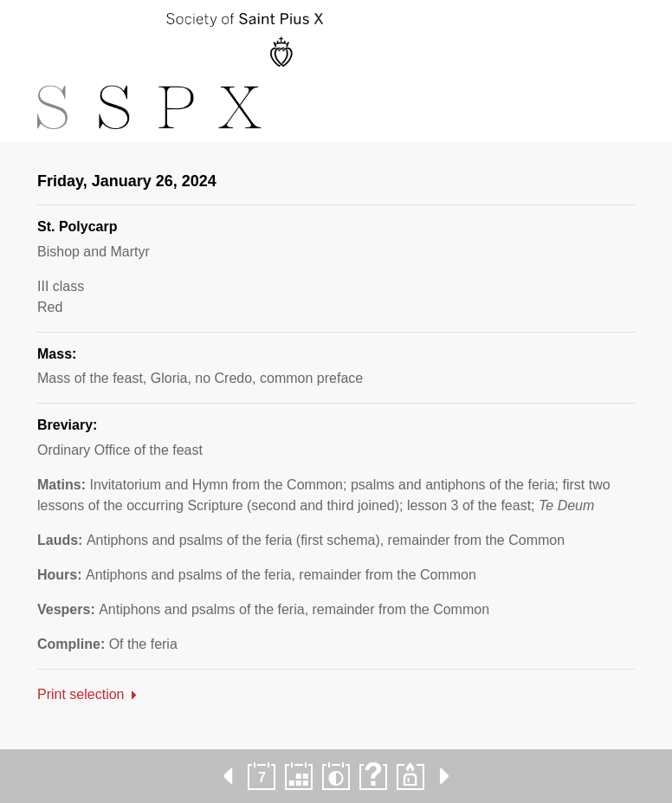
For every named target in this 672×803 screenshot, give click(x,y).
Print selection (81, 694)
